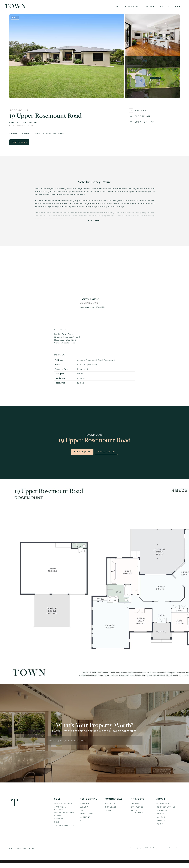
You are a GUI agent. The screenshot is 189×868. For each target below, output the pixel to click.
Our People (163, 807)
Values (160, 817)
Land (82, 814)
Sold (57, 826)
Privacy (161, 824)
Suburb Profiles (64, 829)
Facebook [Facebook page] (16, 852)
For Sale (85, 807)
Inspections (87, 817)
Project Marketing (137, 815)
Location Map (141, 125)
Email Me (101, 310)
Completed (137, 811)
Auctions (85, 821)
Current (136, 807)
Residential (132, 6)
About (179, 6)
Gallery (138, 114)
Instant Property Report (64, 818)
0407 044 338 (87, 310)
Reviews (59, 822)
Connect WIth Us (166, 811)
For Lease (111, 811)
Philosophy (163, 814)
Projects (165, 6)
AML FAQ (161, 821)
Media (160, 828)
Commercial (149, 6)
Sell (118, 6)
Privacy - (133, 851)
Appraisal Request (60, 812)
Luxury (84, 811)
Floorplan (140, 119)
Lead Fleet (176, 851)
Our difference (63, 807)
